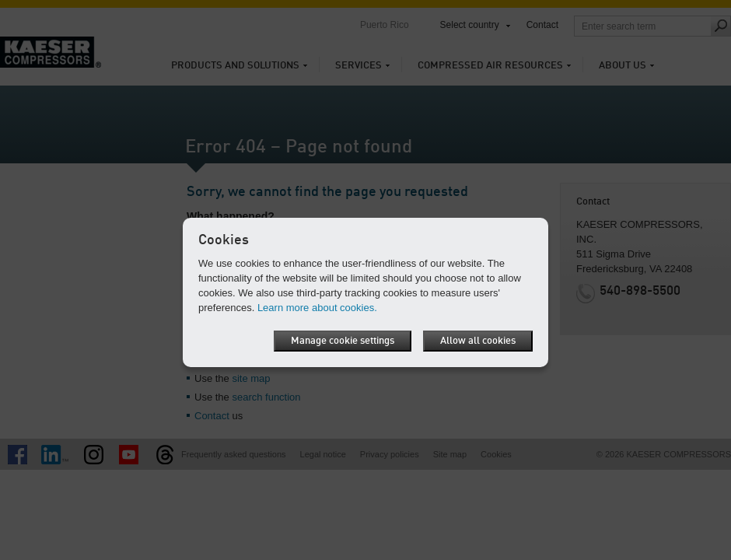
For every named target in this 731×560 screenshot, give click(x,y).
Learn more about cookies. (317, 308)
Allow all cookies (478, 341)
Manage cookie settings (343, 341)
